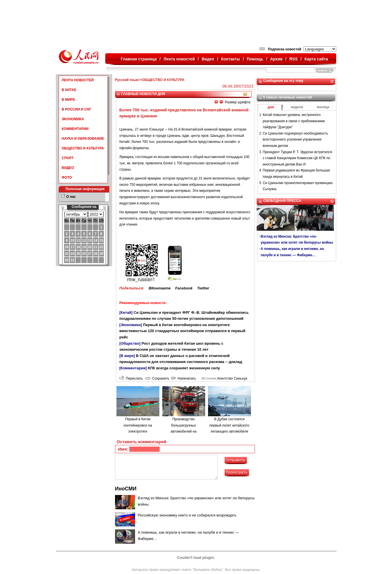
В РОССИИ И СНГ (77, 109)
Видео (208, 59)
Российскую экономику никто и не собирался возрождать (187, 515)
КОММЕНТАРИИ (75, 129)
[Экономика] (131, 325)
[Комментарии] (133, 368)
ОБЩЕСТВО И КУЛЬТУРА (83, 148)
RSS (293, 59)
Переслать (131, 378)
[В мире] (127, 356)
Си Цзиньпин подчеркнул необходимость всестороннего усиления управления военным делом (295, 140)
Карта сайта (316, 59)
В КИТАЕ (69, 90)
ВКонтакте (160, 288)
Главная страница (139, 59)
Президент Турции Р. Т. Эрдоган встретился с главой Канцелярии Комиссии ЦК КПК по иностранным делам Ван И (297, 158)
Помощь (255, 59)
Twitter (203, 288)
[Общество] (130, 343)
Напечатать (184, 378)
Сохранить (157, 378)
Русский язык (127, 80)
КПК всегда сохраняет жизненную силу (184, 368)
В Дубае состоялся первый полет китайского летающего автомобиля (229, 425)
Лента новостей (179, 59)
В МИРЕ (69, 100)
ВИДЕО (68, 168)
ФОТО (67, 177)
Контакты (231, 59)
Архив (276, 59)
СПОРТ (68, 158)
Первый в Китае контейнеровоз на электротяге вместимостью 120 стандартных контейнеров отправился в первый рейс (182, 331)
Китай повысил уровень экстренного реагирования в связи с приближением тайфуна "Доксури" (294, 121)
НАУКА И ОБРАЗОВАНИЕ (83, 139)
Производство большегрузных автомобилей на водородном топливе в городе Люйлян (183, 431)
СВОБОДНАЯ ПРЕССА (282, 201)
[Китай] (126, 312)
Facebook (184, 288)
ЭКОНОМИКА (73, 119)
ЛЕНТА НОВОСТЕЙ (78, 80)
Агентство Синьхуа (232, 378)
